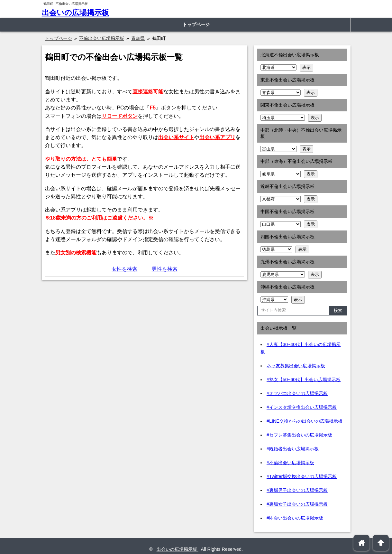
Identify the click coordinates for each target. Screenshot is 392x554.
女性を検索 (124, 269)
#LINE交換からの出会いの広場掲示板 (305, 421)
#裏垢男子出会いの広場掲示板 (297, 490)
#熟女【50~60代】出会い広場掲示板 (304, 380)
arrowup (381, 543)
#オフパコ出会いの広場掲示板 (297, 393)
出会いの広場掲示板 (75, 13)
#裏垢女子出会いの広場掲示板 (297, 504)
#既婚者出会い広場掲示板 (293, 449)
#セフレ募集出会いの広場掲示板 (299, 435)
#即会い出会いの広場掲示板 (295, 518)
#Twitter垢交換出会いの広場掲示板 (302, 476)
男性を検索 (165, 269)
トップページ (196, 24)
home (362, 543)
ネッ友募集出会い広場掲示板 (296, 366)
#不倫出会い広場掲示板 (290, 463)
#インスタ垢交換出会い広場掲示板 (302, 407)
